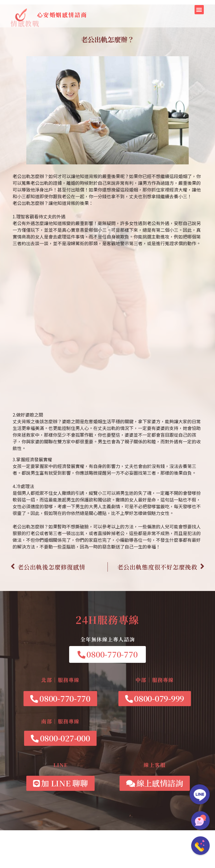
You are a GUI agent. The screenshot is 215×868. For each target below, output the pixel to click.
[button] (199, 10)
